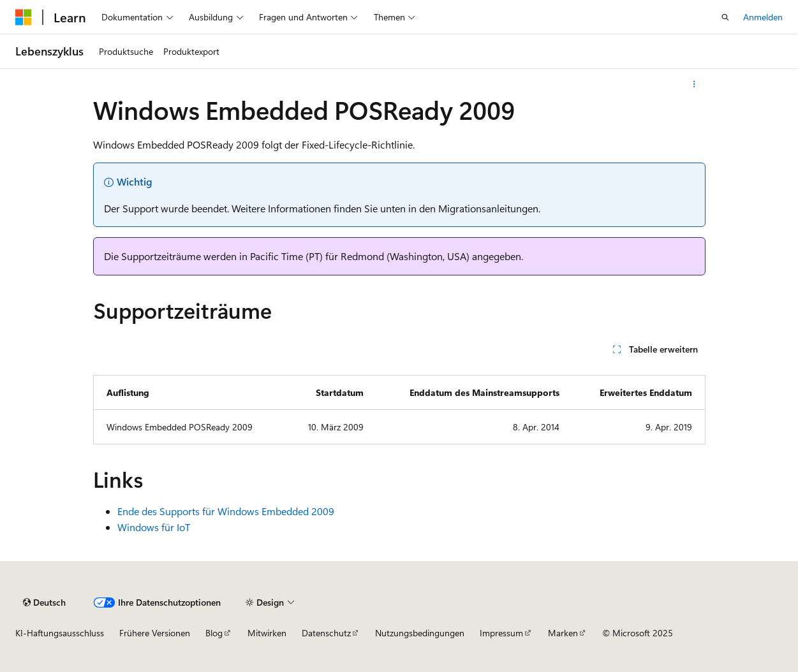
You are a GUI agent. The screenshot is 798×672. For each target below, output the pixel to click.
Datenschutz (326, 633)
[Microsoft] (24, 17)
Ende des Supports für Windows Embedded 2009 (226, 511)
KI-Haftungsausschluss (60, 633)
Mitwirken (267, 633)
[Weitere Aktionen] (694, 84)
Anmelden (763, 17)
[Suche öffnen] (725, 17)
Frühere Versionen (155, 633)
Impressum (501, 633)
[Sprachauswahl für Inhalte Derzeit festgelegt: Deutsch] (44, 603)
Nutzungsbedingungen (420, 633)
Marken (563, 633)
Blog (214, 633)
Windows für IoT (154, 527)
